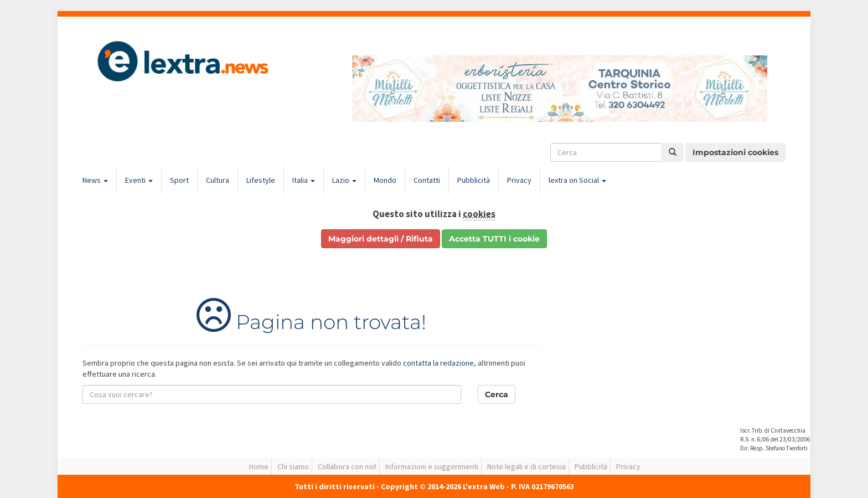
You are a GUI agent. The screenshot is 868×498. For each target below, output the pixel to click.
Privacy (519, 180)
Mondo (385, 180)
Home (259, 466)
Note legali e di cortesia (526, 466)
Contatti (427, 180)
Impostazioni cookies (735, 152)
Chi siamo (293, 466)
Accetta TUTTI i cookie (494, 239)
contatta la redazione (438, 363)
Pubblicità (474, 180)
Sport (179, 180)
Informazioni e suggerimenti (432, 466)
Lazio (344, 180)
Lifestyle (261, 180)
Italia (304, 180)
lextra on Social (577, 180)
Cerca (497, 394)
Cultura (218, 180)
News (95, 180)
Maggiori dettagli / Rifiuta (381, 239)
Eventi (139, 180)
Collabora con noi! (347, 466)
